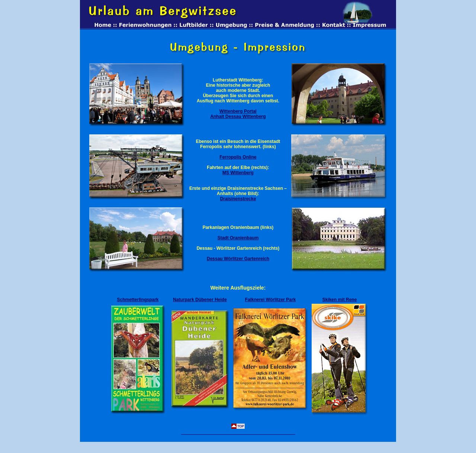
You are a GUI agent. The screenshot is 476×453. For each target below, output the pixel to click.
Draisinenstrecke (238, 199)
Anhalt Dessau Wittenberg (238, 117)
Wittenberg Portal (238, 111)
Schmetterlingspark (138, 300)
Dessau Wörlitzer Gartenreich (238, 259)
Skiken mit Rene (340, 300)
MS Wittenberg (238, 173)
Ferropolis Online (238, 157)
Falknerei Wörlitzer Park (271, 300)
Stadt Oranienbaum (238, 238)
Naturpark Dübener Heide (200, 300)
